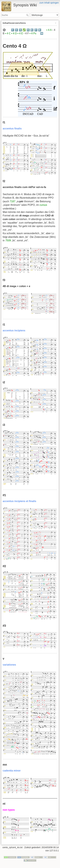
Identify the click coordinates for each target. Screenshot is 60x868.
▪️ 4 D (14, 33)
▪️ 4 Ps (33, 33)
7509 (8, 240)
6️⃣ (32, 30)
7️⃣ (36, 30)
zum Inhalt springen (49, 3)
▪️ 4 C (8, 33)
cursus (43, 205)
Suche (28, 15)
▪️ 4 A (49, 30)
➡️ (42, 33)
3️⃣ (20, 30)
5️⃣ (28, 30)
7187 (12, 201)
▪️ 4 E (20, 33)
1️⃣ (13, 30)
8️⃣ (40, 30)
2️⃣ (16, 30)
